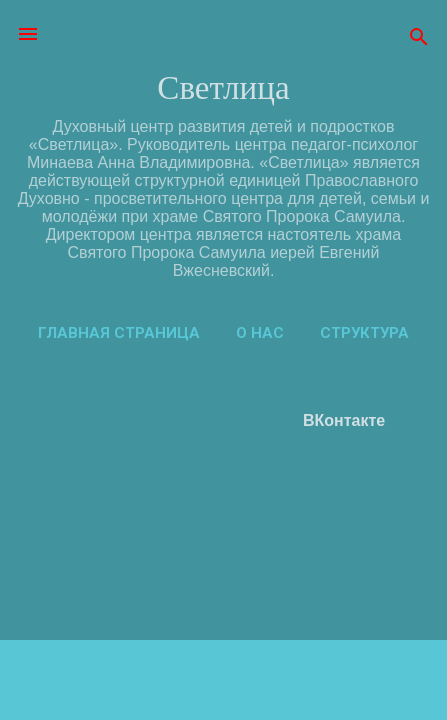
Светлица (223, 88)
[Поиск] (419, 40)
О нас (260, 333)
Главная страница (119, 333)
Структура (364, 333)
